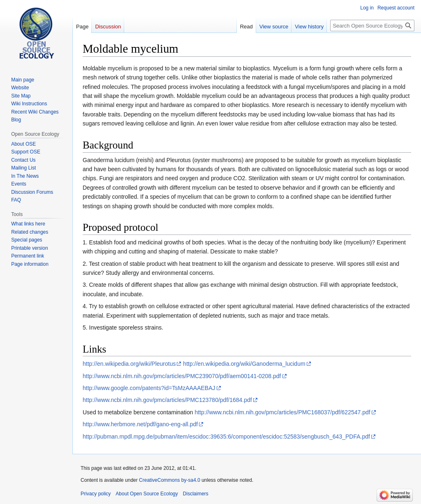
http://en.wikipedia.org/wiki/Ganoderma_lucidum (244, 364)
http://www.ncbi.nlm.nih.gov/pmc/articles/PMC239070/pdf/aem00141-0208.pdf (182, 376)
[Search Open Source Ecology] (372, 26)
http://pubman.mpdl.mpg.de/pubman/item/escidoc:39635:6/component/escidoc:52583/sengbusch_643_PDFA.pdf (226, 437)
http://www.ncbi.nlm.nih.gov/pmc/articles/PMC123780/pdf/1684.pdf (167, 400)
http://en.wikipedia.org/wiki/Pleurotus (129, 364)
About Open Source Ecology (147, 494)
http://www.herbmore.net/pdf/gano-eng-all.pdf (140, 424)
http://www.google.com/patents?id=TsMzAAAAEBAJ (149, 388)
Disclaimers (196, 494)
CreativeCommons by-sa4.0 (170, 480)
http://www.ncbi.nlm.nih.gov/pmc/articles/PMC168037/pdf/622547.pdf (282, 412)
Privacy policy (96, 494)
